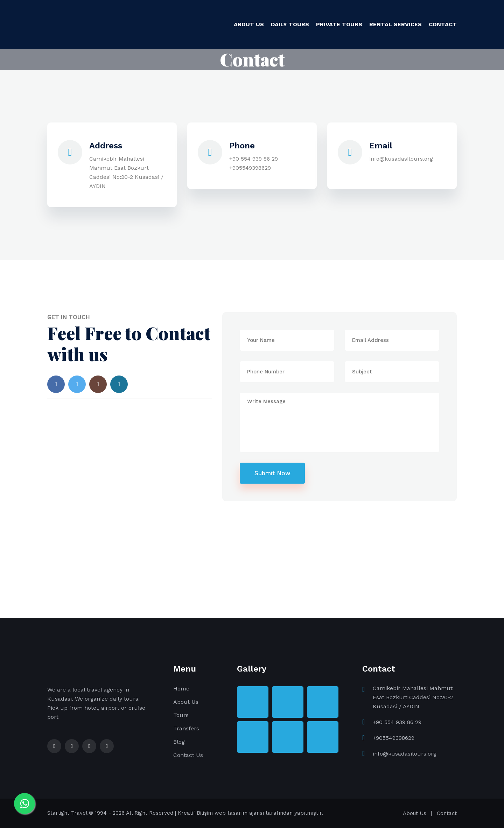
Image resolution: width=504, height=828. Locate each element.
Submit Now (272, 473)
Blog (179, 742)
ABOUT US (249, 24)
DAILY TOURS (290, 24)
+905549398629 (250, 168)
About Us (186, 702)
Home (181, 689)
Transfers (186, 728)
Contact (447, 813)
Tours (181, 715)
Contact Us (188, 755)
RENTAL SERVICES (395, 24)
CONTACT (443, 24)
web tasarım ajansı (239, 813)
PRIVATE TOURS (339, 24)
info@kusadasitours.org (401, 159)
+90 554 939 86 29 (254, 159)
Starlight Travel (67, 813)
